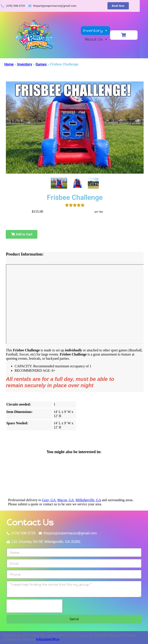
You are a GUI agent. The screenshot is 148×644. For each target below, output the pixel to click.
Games (41, 64)
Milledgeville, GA (88, 500)
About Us (103, 39)
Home (9, 64)
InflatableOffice (48, 640)
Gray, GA (49, 500)
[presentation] (34, 606)
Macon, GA (66, 500)
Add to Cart (22, 234)
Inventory (102, 31)
